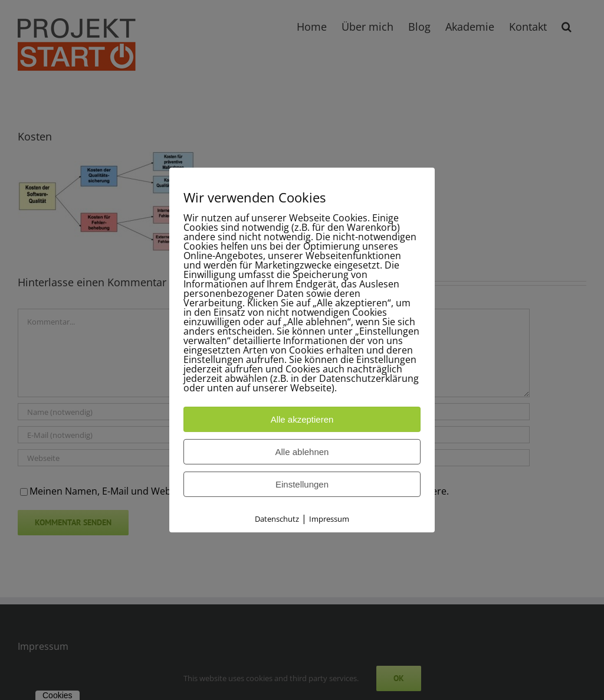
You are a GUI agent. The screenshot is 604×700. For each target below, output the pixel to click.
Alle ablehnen (302, 452)
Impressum (329, 519)
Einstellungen (302, 484)
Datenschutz (277, 519)
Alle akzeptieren (302, 419)
